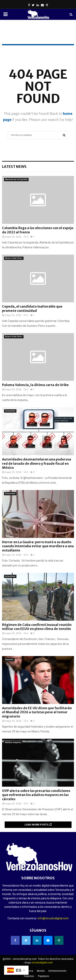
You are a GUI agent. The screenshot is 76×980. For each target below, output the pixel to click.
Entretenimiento (57, 971)
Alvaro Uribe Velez (14, 258)
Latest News (14, 167)
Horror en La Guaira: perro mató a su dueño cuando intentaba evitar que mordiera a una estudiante (38, 546)
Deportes (9, 660)
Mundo (41, 971)
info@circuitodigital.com (53, 918)
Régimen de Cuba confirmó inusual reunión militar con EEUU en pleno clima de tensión (37, 627)
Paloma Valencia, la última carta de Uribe (35, 385)
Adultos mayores (13, 742)
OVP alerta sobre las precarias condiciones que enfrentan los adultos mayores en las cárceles (36, 795)
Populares (43, 976)
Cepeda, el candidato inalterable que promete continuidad (32, 308)
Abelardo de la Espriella (16, 179)
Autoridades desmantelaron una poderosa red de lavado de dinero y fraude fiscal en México (37, 464)
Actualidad (10, 411)
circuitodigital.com (42, 963)
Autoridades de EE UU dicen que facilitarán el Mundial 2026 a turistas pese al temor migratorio (37, 712)
